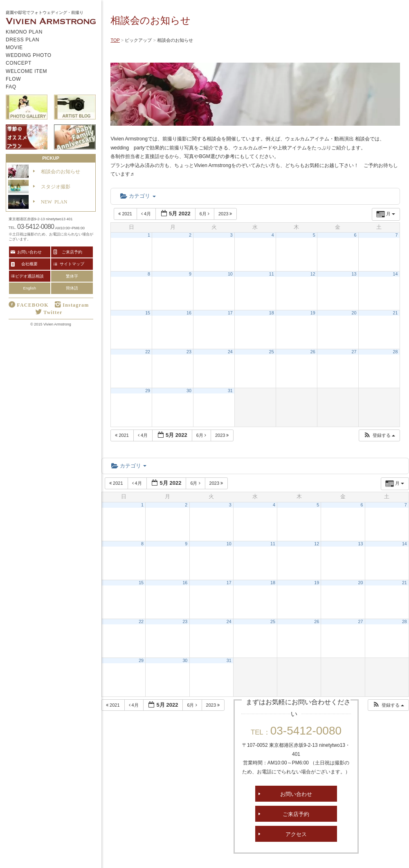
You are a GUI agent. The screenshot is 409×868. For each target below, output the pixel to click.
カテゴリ (138, 196)
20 (354, 313)
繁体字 (72, 276)
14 (396, 274)
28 (396, 352)
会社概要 (29, 264)
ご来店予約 (296, 814)
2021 (126, 214)
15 (148, 313)
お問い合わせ (296, 794)
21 (396, 313)
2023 (226, 214)
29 (148, 391)
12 (313, 274)
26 (313, 352)
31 (230, 391)
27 (354, 352)
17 (230, 313)
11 (272, 274)
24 (230, 352)
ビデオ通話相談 (29, 276)
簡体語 (72, 288)
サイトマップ (72, 264)
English (30, 288)
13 (354, 274)
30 (189, 391)
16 (189, 313)
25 (272, 352)
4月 (147, 214)
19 (313, 313)
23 (189, 352)
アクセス (296, 834)
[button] (379, 435)
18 (272, 313)
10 (230, 274)
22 (148, 352)
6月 (205, 214)
